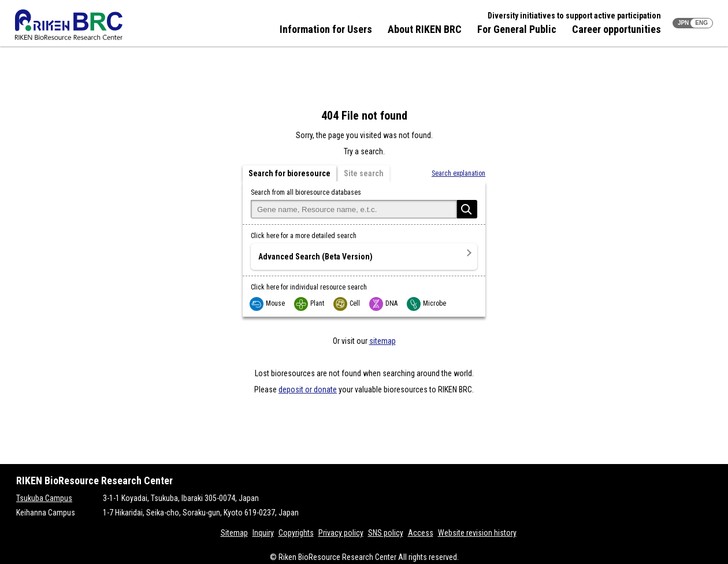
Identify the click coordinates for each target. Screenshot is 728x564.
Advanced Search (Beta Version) (315, 257)
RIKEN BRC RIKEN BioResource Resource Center (69, 25)
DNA (384, 303)
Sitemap (234, 533)
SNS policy (386, 533)
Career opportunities (616, 29)
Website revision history (477, 533)
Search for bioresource (289, 173)
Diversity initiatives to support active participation (574, 16)
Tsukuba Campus (44, 498)
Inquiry (263, 533)
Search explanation (458, 173)
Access (421, 533)
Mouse (268, 303)
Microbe (427, 303)
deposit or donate (308, 389)
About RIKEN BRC (425, 29)
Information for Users (326, 29)
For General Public (517, 29)
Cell (347, 303)
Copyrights (296, 533)
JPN (683, 23)
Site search (364, 173)
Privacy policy (341, 533)
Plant (310, 303)
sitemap (382, 341)
